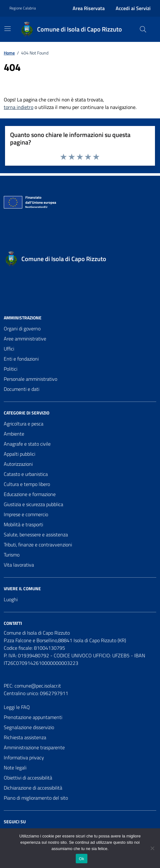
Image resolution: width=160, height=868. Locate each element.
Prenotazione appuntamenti (33, 717)
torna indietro (19, 107)
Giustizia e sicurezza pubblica (33, 504)
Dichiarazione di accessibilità (33, 788)
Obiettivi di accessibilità (28, 778)
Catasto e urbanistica (26, 474)
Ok (82, 859)
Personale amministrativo (30, 379)
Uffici (9, 349)
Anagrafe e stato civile (27, 444)
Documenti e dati (22, 389)
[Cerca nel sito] (143, 29)
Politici (11, 369)
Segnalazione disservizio (29, 727)
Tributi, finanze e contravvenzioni (38, 545)
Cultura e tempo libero (27, 484)
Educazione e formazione (30, 494)
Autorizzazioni (18, 464)
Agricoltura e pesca (24, 424)
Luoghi (11, 599)
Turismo (12, 555)
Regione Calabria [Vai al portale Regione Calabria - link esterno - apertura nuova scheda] (23, 8)
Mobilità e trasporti (23, 524)
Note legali (15, 768)
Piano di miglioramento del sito (36, 798)
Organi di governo (22, 328)
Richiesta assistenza (25, 737)
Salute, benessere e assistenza (36, 534)
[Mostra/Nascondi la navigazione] (8, 29)
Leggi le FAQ (17, 707)
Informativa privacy (24, 757)
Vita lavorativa (19, 565)
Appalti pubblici (19, 454)
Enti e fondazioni (21, 359)
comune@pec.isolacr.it (38, 686)
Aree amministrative (25, 339)
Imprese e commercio (26, 514)
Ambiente (14, 434)
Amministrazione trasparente (34, 747)
